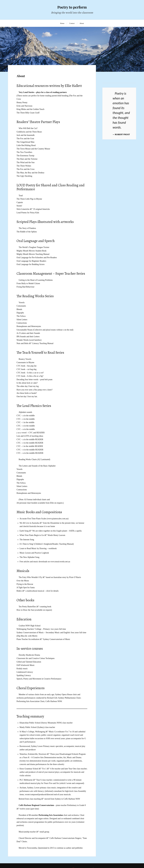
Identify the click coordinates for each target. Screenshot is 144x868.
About (82, 23)
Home (62, 23)
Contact (72, 23)
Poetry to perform (72, 7)
